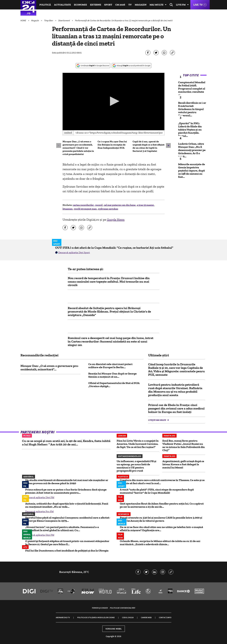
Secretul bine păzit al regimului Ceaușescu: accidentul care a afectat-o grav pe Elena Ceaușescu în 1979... (68, 519)
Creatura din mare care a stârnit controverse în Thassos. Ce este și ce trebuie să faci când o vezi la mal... (162, 482)
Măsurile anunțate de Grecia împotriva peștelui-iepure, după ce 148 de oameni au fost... (192, 171)
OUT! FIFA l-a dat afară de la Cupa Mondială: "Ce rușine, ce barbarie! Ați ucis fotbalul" (114, 248)
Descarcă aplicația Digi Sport (74, 252)
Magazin (141, 5)
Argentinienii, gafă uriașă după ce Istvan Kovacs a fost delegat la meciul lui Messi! (183, 464)
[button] (113, 101)
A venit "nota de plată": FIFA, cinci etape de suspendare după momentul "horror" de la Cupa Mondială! (157, 491)
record (99, 205)
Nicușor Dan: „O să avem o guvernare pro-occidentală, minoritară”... (50, 368)
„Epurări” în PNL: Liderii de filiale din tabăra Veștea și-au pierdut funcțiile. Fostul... (190, 130)
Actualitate (62, 5)
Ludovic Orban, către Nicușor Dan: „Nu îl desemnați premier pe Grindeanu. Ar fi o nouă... (192, 150)
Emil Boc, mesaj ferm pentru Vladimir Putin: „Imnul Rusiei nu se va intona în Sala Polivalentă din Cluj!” (184, 445)
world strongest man (86, 209)
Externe (96, 5)
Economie (80, 5)
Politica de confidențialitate (123, 608)
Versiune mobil (114, 629)
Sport (108, 5)
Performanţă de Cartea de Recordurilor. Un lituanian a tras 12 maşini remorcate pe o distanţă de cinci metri (124, 20)
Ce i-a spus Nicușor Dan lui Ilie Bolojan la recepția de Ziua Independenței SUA (112, 145)
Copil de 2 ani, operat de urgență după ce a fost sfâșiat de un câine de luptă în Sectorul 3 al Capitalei (148, 146)
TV (130, 5)
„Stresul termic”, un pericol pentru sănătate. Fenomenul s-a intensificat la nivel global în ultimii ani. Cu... (62, 529)
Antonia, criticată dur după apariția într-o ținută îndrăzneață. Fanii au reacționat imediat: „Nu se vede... (67, 505)
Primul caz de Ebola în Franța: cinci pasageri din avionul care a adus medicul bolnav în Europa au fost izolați (176, 408)
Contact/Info (165, 617)
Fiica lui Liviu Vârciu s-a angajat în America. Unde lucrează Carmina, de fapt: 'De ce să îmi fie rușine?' (138, 444)
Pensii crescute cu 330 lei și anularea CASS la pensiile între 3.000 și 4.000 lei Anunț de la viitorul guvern (161, 519)
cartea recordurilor (84, 205)
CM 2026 (120, 5)
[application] (114, 102)
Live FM (181, 5)
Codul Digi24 (128, 617)
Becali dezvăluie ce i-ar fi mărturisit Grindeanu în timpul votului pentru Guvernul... (192, 109)
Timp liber (49, 20)
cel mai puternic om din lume (120, 205)
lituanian (68, 209)
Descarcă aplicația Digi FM (40, 497)
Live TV (198, 5)
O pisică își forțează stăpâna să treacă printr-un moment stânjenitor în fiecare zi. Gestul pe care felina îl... (67, 543)
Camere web (146, 617)
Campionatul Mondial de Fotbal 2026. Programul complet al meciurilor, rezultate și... (192, 89)
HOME (23, 20)
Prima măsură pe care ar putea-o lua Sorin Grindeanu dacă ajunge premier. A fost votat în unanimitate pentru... (66, 491)
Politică (45, 5)
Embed (68, 133)
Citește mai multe (157, 420)
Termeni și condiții (100, 608)
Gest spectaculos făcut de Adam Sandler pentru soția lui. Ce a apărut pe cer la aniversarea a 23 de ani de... (162, 505)
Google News (116, 220)
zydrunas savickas (108, 209)
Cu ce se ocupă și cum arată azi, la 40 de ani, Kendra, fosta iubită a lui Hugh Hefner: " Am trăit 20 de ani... (66, 443)
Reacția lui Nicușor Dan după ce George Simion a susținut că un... (112, 375)
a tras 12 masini (146, 205)
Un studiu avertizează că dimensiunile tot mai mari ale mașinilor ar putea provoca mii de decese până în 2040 (67, 482)
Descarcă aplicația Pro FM (39, 511)
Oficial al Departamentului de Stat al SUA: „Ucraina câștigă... (114, 385)
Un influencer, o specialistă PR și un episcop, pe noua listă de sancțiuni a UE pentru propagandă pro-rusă (136, 466)
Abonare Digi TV (63, 617)
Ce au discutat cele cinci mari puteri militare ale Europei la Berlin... (110, 366)
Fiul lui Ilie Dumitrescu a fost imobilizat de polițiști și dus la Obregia (67, 551)
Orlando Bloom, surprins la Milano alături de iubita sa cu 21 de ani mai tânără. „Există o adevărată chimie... (160, 543)
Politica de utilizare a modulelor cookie (96, 617)
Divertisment (64, 20)
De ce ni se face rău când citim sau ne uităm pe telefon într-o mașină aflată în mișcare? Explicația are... (161, 529)
